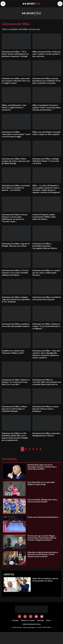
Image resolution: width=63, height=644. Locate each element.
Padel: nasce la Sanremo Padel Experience (43, 517)
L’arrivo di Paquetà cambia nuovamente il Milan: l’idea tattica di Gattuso (44, 217)
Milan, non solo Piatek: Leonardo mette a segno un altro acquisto (47, 133)
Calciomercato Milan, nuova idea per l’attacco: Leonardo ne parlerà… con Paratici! (16, 188)
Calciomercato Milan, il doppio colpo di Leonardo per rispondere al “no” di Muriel (16, 299)
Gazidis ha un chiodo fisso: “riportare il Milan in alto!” (13, 352)
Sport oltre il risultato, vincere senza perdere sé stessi (45, 579)
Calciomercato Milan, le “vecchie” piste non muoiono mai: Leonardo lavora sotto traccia (47, 382)
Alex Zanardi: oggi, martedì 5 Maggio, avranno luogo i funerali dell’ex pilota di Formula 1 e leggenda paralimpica (42, 538)
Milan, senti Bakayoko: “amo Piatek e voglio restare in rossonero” (14, 107)
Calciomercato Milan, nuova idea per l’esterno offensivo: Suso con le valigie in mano (16, 81)
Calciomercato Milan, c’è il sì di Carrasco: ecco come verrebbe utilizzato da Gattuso (15, 273)
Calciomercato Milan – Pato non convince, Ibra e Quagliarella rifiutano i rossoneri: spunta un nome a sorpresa (46, 354)
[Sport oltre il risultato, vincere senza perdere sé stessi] (6, 589)
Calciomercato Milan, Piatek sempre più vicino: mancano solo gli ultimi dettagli (16, 161)
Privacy (48, 620)
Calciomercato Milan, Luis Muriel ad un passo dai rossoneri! (47, 298)
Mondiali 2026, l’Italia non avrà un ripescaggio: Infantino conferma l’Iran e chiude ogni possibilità (42, 467)
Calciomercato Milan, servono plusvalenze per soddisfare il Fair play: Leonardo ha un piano (46, 81)
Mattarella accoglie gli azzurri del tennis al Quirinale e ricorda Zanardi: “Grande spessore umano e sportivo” (43, 554)
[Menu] (3, 4)
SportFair (19, 627)
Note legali (40, 620)
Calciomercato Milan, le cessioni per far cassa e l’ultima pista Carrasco (46, 273)
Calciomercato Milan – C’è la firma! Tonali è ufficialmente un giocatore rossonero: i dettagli (15, 54)
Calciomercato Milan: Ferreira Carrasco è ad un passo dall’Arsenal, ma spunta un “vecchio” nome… (15, 218)
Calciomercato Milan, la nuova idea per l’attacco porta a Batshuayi (45, 409)
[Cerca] (60, 4)
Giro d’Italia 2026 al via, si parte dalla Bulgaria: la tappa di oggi (41, 483)
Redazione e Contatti (28, 620)
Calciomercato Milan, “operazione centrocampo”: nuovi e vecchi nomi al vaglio (16, 134)
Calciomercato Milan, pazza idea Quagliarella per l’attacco (46, 434)
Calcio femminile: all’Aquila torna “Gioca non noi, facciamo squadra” (42, 501)
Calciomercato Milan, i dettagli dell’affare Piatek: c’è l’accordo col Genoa (46, 161)
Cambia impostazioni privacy (31, 624)
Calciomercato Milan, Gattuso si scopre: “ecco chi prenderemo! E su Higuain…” (46, 326)
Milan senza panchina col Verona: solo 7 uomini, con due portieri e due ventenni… (47, 54)
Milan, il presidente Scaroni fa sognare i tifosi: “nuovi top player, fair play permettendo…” (47, 107)
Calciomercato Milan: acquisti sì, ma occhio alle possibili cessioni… (16, 325)
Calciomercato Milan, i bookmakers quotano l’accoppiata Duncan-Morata (45, 246)
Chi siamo (15, 620)
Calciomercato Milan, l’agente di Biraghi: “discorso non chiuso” (16, 245)
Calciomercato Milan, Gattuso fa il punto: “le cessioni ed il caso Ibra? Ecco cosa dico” (16, 382)
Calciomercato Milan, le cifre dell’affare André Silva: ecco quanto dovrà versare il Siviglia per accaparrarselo (15, 437)
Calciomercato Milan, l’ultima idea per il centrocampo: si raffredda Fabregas (14, 409)
